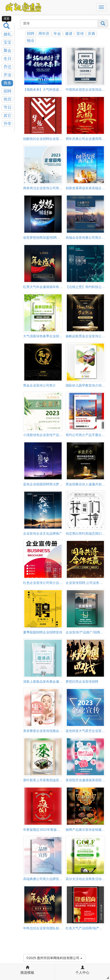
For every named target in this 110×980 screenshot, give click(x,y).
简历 (7, 99)
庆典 (92, 34)
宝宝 (7, 42)
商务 (7, 83)
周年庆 (44, 34)
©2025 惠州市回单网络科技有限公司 (54, 958)
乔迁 (7, 67)
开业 (7, 75)
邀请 (69, 34)
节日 (7, 108)
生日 (7, 59)
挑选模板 (27, 970)
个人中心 (82, 970)
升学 (7, 124)
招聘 (7, 91)
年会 (57, 34)
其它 (7, 116)
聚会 (7, 51)
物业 (31, 41)
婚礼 (7, 34)
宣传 (80, 34)
